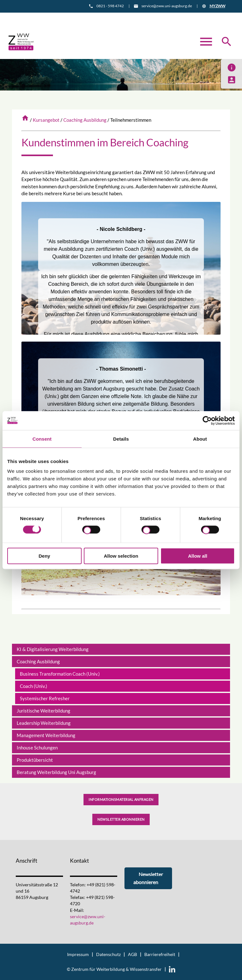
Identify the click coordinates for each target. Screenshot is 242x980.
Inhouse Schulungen (37, 748)
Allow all (198, 556)
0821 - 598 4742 (110, 6)
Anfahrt (135, 18)
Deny (44, 556)
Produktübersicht (35, 760)
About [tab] (200, 439)
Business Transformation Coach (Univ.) (60, 674)
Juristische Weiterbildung (43, 711)
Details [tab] (121, 439)
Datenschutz (108, 954)
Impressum (78, 954)
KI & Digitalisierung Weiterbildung (53, 649)
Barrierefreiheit (160, 954)
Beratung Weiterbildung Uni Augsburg (56, 772)
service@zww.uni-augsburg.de (167, 6)
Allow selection (121, 556)
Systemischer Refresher (45, 698)
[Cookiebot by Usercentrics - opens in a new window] (207, 420)
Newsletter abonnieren (121, 819)
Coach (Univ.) (34, 686)
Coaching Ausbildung (85, 120)
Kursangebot (46, 120)
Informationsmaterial (93, 18)
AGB (133, 954)
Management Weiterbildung (46, 735)
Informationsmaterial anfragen (121, 799)
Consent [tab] (42, 439)
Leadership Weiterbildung (44, 723)
